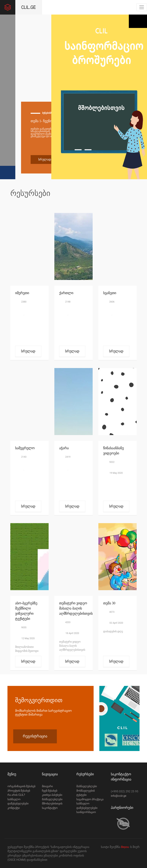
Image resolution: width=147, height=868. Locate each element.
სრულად (45, 159)
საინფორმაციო (86, 812)
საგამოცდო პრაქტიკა (90, 799)
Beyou (125, 847)
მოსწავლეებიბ (86, 791)
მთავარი (47, 786)
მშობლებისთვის (52, 803)
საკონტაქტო (50, 808)
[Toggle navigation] (142, 7)
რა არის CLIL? (16, 795)
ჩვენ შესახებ (50, 791)
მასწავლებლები (52, 799)
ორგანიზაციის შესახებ (21, 786)
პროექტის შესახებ (19, 791)
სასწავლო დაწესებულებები (18, 801)
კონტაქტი (14, 808)
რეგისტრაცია (35, 736)
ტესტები (81, 795)
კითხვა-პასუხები (52, 795)
